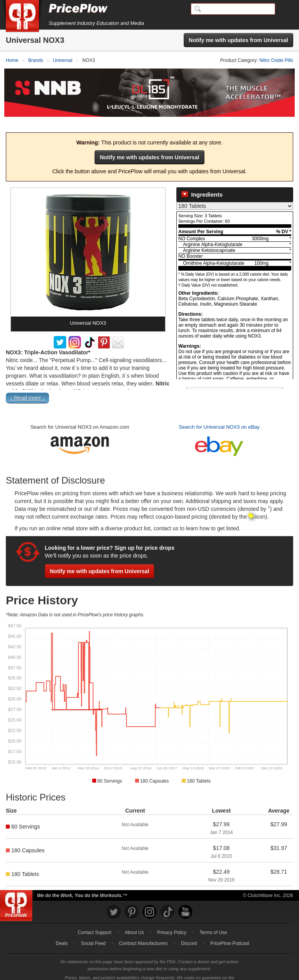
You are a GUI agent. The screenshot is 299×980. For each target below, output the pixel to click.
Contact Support (94, 920)
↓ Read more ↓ (27, 386)
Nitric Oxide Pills (276, 60)
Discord (189, 931)
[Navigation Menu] (285, 9)
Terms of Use (214, 920)
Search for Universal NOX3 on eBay (219, 415)
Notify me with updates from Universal (238, 40)
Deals (62, 931)
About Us (134, 920)
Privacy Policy (172, 920)
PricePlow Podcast (230, 931)
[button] (149, 388)
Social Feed (93, 931)
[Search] (233, 9)
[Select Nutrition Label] (235, 194)
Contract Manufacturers (143, 931)
